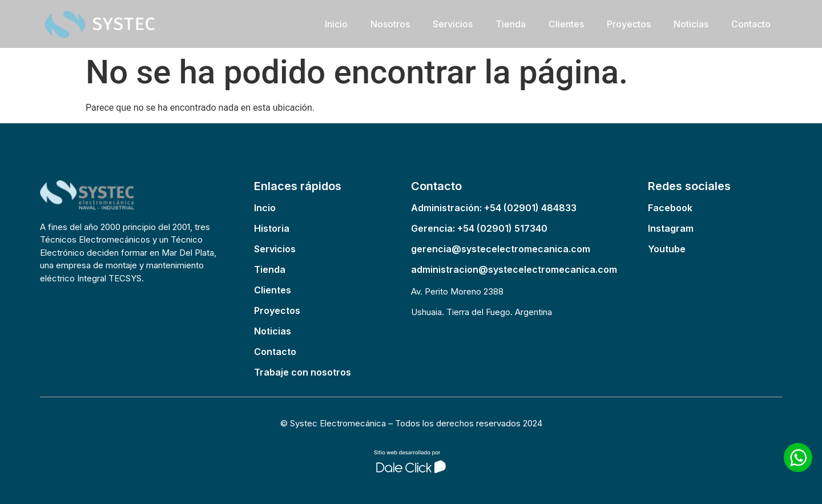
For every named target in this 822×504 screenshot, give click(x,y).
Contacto (751, 24)
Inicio (336, 24)
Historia (272, 228)
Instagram (671, 228)
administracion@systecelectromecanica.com (514, 269)
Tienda (511, 24)
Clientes (566, 24)
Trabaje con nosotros (303, 372)
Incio (265, 208)
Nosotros (390, 24)
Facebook (670, 208)
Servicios (453, 24)
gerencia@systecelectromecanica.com (501, 249)
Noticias (691, 24)
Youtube (667, 249)
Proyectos (629, 24)
